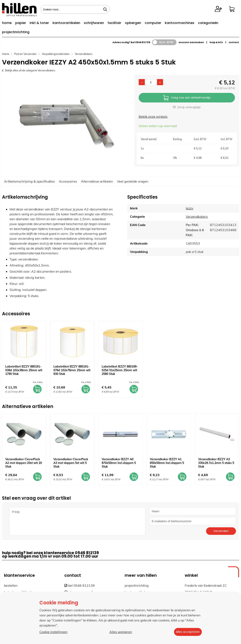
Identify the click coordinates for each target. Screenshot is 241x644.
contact (234, 42)
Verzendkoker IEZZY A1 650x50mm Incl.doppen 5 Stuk (167, 463)
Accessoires (68, 181)
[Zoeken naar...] (105, 9)
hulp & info (216, 42)
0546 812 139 (143, 42)
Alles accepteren (187, 632)
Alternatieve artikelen (97, 181)
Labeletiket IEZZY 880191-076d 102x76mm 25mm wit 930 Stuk (72, 370)
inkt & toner (39, 23)
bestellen (11, 585)
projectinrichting (16, 32)
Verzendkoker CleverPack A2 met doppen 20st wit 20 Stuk (24, 463)
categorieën (208, 23)
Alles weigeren (119, 632)
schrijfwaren (94, 23)
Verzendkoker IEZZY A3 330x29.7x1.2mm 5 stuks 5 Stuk (216, 463)
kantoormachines (180, 23)
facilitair (114, 23)
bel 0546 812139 (79, 585)
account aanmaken (191, 42)
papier (21, 23)
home (7, 23)
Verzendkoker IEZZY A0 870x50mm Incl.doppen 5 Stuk (119, 463)
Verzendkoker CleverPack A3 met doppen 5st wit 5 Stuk (71, 463)
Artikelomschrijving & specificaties (29, 181)
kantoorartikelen (66, 23)
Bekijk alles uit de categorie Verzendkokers (29, 70)
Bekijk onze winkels (153, 116)
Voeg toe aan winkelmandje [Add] (187, 98)
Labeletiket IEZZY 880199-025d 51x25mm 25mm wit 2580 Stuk (120, 370)
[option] (66, 124)
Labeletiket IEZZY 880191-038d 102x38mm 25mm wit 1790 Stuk (24, 370)
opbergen (133, 23)
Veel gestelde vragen (133, 181)
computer (153, 23)
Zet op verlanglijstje (187, 107)
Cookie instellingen (53, 632)
